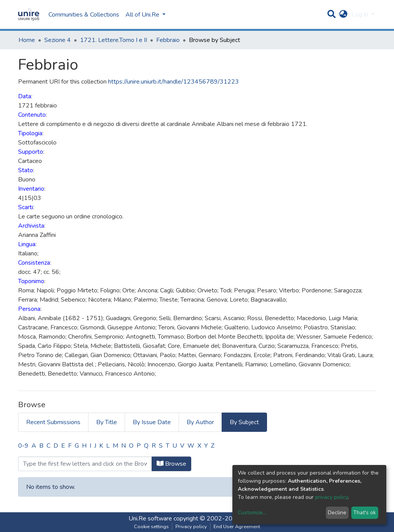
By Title (107, 422)
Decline (337, 513)
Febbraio (168, 40)
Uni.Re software (150, 519)
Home (27, 40)
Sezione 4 (58, 40)
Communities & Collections (84, 15)
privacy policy (331, 497)
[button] (343, 15)
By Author (200, 422)
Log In (361, 15)
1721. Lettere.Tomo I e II (114, 40)
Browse (171, 464)
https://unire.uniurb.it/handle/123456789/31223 (174, 82)
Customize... (252, 513)
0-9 (23, 446)
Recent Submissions (53, 422)
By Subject (244, 422)
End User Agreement (237, 527)
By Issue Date (152, 422)
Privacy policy (191, 527)
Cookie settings (151, 527)
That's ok (365, 513)
